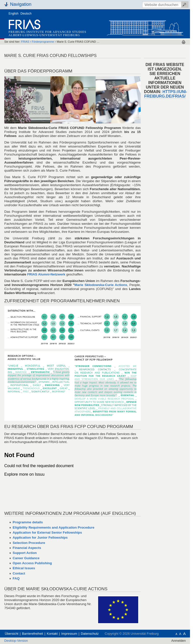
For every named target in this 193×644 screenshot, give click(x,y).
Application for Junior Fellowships (40, 538)
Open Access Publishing (32, 563)
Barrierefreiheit (33, 634)
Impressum (69, 634)
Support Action (25, 553)
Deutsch (26, 14)
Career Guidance (26, 558)
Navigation (21, 4)
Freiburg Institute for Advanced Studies (47, 32)
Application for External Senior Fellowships (47, 532)
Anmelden (178, 641)
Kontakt (52, 634)
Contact (19, 573)
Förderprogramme (43, 42)
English (13, 14)
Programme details (28, 522)
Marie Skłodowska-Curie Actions (101, 285)
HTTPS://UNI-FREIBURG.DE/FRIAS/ (166, 94)
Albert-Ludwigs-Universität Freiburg (44, 35)
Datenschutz (90, 634)
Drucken (184, 42)
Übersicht (12, 634)
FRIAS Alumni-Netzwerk (46, 274)
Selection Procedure (29, 543)
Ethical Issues (24, 568)
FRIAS (25, 42)
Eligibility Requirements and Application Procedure (53, 527)
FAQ (16, 578)
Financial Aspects (27, 548)
